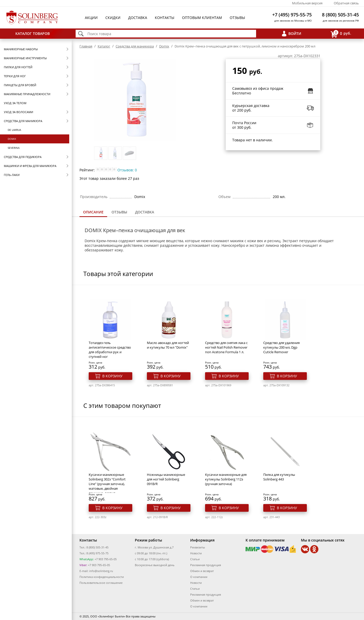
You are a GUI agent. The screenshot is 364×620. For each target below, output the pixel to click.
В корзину (112, 376)
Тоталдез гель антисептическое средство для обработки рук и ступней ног (110, 350)
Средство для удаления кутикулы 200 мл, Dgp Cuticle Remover (281, 347)
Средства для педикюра (23, 157)
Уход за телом (15, 103)
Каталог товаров (33, 33)
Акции (91, 18)
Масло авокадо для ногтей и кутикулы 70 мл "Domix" (168, 345)
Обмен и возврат (202, 571)
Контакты (165, 18)
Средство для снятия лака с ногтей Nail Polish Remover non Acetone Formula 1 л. (226, 347)
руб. (341, 34)
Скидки (113, 18)
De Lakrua (14, 130)
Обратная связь (346, 3)
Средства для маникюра (23, 121)
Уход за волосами (18, 112)
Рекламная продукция (206, 565)
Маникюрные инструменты (25, 58)
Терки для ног (15, 76)
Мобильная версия (307, 3)
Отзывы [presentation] (119, 212)
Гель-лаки (12, 175)
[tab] (93, 213)
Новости (196, 553)
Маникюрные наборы (21, 49)
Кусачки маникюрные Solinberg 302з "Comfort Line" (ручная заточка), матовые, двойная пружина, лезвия (107, 484)
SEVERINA (14, 148)
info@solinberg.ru (101, 571)
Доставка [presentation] (145, 212)
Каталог (104, 46)
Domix (12, 139)
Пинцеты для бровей (20, 85)
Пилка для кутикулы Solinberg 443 (279, 477)
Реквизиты (198, 547)
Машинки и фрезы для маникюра (30, 166)
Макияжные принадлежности (27, 94)
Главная (86, 46)
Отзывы (237, 18)
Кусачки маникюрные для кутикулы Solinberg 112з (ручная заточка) (226, 479)
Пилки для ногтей (18, 67)
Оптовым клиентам (202, 18)
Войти (295, 33)
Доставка (138, 18)
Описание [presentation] (93, 212)
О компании (199, 577)
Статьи (195, 559)
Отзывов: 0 (127, 170)
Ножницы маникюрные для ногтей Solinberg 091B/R (166, 479)
